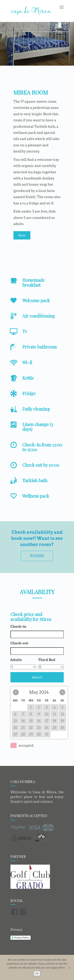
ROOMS (37, 556)
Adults (16, 660)
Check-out (19, 643)
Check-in (18, 627)
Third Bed (47, 660)
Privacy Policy (22, 938)
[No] (69, 968)
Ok (37, 973)
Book (22, 235)
